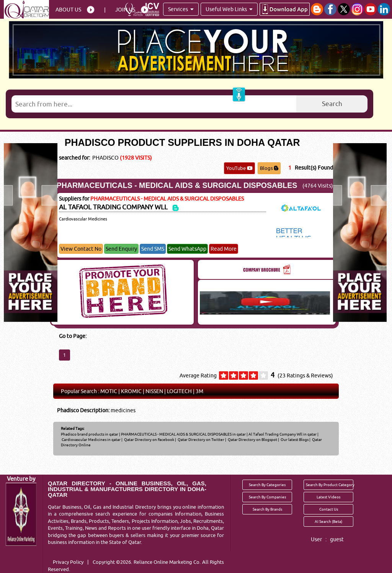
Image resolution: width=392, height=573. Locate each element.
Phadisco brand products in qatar (90, 434)
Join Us (125, 10)
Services (181, 9)
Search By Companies (267, 497)
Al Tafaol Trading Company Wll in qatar (283, 434)
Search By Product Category (330, 485)
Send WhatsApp (187, 249)
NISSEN (154, 391)
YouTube (239, 168)
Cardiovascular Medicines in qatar (91, 439)
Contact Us (329, 509)
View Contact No (81, 249)
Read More (224, 249)
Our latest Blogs (294, 439)
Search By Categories (267, 485)
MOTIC (109, 391)
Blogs (269, 168)
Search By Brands (267, 509)
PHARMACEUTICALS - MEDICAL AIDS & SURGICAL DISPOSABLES (177, 185)
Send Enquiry (121, 249)
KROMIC (131, 391)
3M (199, 391)
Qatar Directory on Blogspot (252, 439)
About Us (68, 10)
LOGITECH (179, 391)
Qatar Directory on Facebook (149, 439)
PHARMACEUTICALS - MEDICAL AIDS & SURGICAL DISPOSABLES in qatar (183, 434)
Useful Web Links (229, 9)
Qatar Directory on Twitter (201, 439)
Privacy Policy (68, 562)
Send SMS (153, 249)
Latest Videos (328, 497)
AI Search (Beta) (328, 521)
